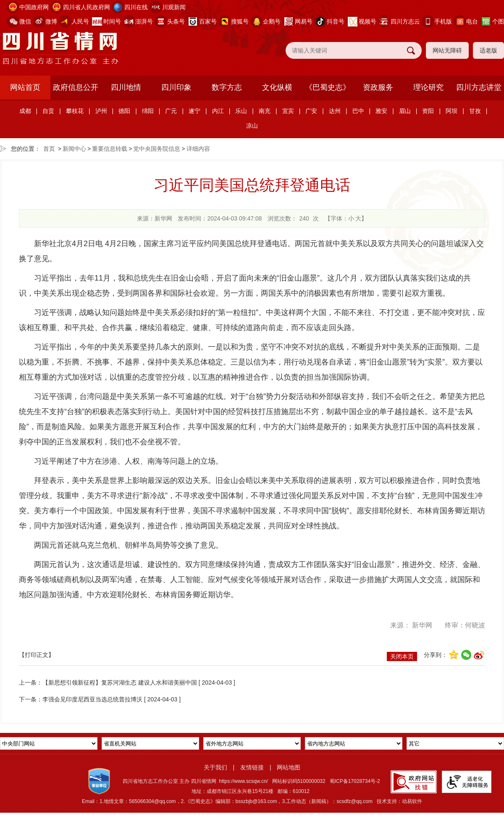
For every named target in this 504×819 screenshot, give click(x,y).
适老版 (488, 50)
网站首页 (25, 87)
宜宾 (288, 111)
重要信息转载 (110, 149)
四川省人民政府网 (87, 7)
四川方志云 (405, 21)
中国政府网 (34, 7)
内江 (218, 111)
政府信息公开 (76, 87)
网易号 (304, 21)
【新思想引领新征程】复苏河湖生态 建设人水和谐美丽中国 (120, 682)
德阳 (124, 111)
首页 (49, 149)
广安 (311, 111)
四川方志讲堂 (479, 87)
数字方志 (227, 87)
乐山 (241, 111)
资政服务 (378, 87)
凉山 (252, 126)
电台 (472, 21)
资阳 (428, 111)
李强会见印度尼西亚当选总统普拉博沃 (92, 699)
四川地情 (126, 87)
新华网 (422, 625)
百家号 (208, 21)
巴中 (358, 111)
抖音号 (336, 21)
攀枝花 (75, 111)
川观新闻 (174, 7)
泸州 (101, 111)
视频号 (367, 21)
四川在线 (136, 7)
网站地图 (289, 767)
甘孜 (475, 111)
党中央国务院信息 (157, 149)
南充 (265, 111)
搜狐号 (240, 21)
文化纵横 (277, 87)
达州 (335, 111)
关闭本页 (402, 656)
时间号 (112, 21)
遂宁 (194, 111)
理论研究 (428, 87)
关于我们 (215, 767)
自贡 (48, 111)
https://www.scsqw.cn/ (243, 781)
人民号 (80, 21)
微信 (25, 21)
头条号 (176, 21)
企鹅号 (272, 21)
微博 (51, 21)
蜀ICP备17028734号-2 (355, 781)
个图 (498, 21)
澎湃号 (144, 21)
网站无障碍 (447, 50)
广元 (171, 111)
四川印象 (176, 87)
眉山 (405, 111)
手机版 (443, 21)
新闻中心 (74, 149)
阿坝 (451, 111)
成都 (25, 111)
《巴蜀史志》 (328, 87)
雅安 (381, 111)
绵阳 (148, 111)
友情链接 (252, 767)
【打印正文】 (37, 655)
